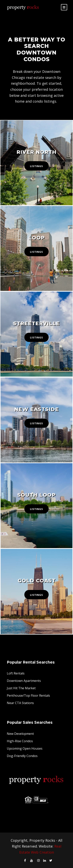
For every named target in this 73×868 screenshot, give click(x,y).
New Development (20, 734)
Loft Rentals (16, 673)
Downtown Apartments (24, 681)
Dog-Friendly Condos (22, 756)
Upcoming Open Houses (25, 748)
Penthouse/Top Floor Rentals (28, 695)
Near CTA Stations (20, 703)
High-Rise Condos (20, 741)
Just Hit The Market (21, 688)
